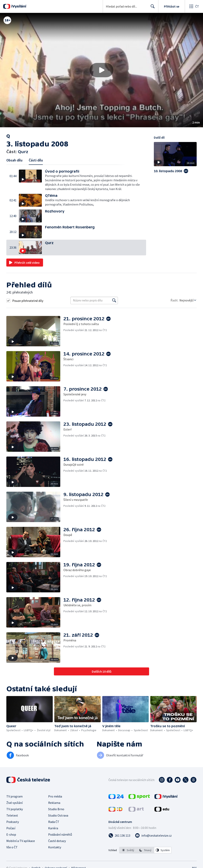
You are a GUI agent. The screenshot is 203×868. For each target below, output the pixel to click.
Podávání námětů (60, 834)
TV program (14, 796)
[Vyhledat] (114, 300)
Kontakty (55, 847)
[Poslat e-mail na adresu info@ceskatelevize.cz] (153, 835)
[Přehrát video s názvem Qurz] (101, 70)
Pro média (55, 796)
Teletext (12, 815)
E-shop (11, 834)
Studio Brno (56, 809)
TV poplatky (15, 809)
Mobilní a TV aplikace (21, 841)
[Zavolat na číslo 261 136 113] (119, 835)
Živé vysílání (14, 803)
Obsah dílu (14, 160)
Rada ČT (54, 822)
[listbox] (145, 850)
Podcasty (13, 822)
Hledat (152, 8)
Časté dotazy (57, 841)
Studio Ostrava (58, 815)
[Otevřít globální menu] (194, 6)
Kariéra (53, 828)
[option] (128, 850)
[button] (101, 70)
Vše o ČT (12, 847)
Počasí (11, 828)
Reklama (54, 803)
